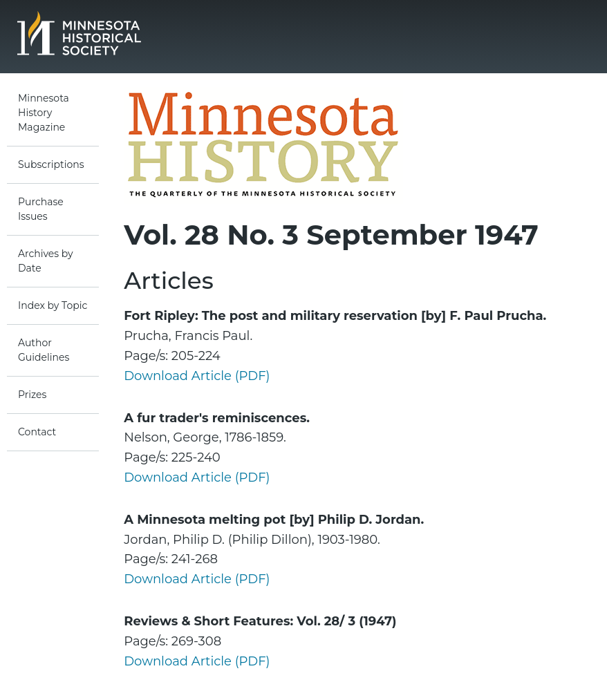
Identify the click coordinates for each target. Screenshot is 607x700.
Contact (37, 432)
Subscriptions (51, 164)
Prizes (32, 395)
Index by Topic (53, 305)
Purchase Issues (41, 209)
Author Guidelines (44, 350)
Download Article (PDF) (197, 376)
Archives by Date (46, 261)
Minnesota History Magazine (44, 113)
